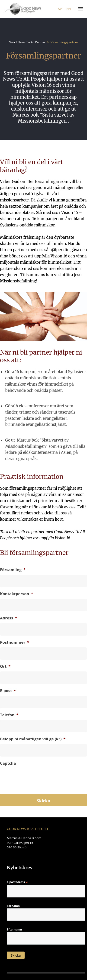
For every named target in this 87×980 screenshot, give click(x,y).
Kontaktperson (17, 594)
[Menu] (80, 9)
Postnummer (15, 642)
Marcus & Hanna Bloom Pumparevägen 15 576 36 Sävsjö (24, 843)
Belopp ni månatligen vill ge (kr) (33, 739)
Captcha (8, 763)
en (69, 9)
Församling (13, 570)
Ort (5, 666)
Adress (9, 618)
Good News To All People (27, 42)
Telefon (9, 715)
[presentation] (35, 786)
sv (60, 9)
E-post (8, 691)
